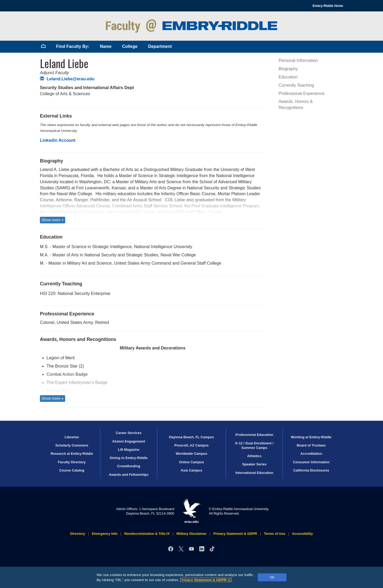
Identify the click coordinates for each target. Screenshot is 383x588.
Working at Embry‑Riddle (311, 437)
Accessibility (302, 534)
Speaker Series (254, 464)
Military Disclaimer (191, 534)
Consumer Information (311, 462)
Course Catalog (72, 470)
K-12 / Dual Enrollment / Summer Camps (254, 445)
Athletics (254, 456)
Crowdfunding (129, 466)
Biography (288, 69)
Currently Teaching (296, 85)
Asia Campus (191, 470)
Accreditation (311, 454)
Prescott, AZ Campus (192, 445)
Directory (78, 534)
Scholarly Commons (72, 445)
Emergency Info (105, 534)
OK (272, 577)
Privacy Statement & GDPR (206, 580)
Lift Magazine (129, 450)
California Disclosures (311, 470)
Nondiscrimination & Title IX (147, 534)
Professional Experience (302, 93)
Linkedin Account (58, 140)
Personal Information (298, 61)
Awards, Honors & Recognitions (296, 105)
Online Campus (191, 462)
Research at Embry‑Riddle (72, 454)
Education (288, 77)
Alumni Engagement (129, 441)
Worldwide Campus (192, 454)
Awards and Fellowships (129, 475)
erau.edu (191, 511)
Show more (53, 220)
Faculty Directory (72, 462)
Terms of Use (274, 534)
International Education (254, 473)
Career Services (129, 433)
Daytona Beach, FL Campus (191, 437)
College (130, 46)
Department (160, 46)
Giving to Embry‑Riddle (129, 458)
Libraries (72, 437)
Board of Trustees (311, 445)
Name (106, 46)
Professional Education (254, 435)
